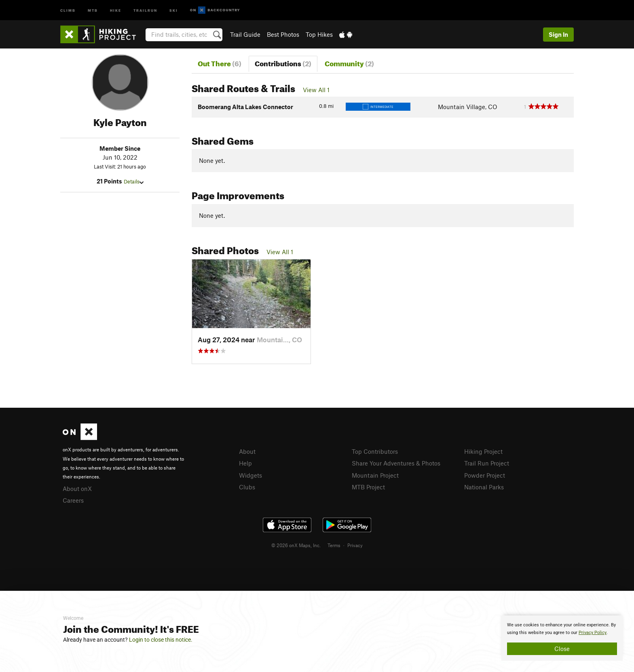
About (247, 451)
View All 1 (316, 90)
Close (562, 649)
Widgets (250, 475)
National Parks (484, 487)
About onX (77, 489)
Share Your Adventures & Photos (396, 463)
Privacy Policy (593, 633)
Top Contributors (375, 451)
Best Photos (283, 34)
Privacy (355, 545)
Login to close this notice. (161, 640)
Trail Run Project (487, 463)
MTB (93, 10)
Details (134, 181)
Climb (68, 10)
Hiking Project (483, 451)
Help (245, 463)
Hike (116, 10)
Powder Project (485, 475)
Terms (334, 545)
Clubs (247, 487)
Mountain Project (375, 475)
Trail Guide (245, 34)
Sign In (558, 34)
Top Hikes (319, 34)
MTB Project (368, 487)
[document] (562, 638)
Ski (174, 10)
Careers (73, 500)
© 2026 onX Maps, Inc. (296, 545)
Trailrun (145, 10)
